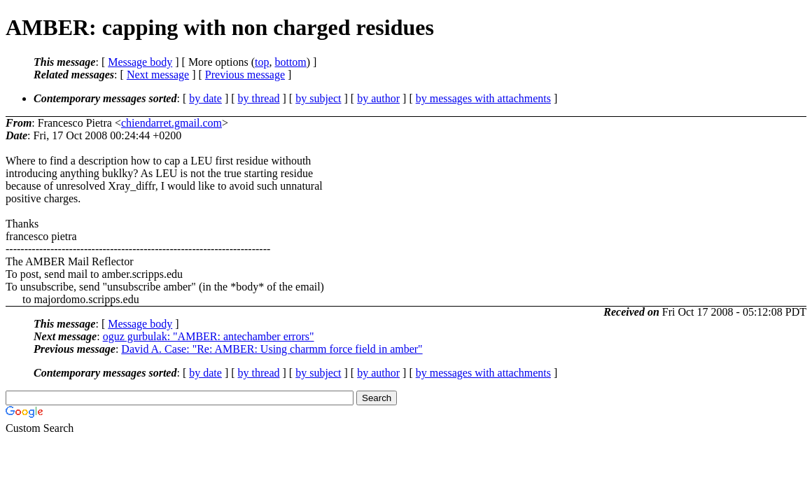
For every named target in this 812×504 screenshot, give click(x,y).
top (262, 62)
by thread (259, 98)
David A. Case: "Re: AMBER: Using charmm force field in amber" (272, 349)
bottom (290, 62)
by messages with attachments (483, 98)
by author (378, 98)
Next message (158, 75)
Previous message (245, 75)
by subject (318, 98)
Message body (140, 62)
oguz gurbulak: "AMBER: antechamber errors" (209, 336)
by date (205, 98)
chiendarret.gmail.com (171, 123)
